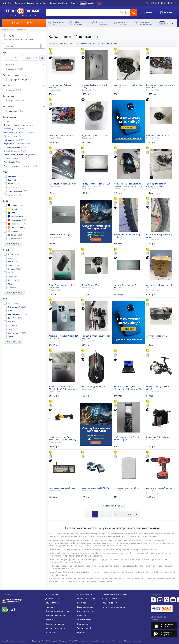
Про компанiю (20, 3)
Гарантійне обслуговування (114, 594)
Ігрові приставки (85, 611)
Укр (4, 3)
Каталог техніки (84, 594)
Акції (99, 3)
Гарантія (91, 3)
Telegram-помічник (111, 598)
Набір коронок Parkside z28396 (60, 86)
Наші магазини (52, 603)
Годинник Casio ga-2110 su (94, 136)
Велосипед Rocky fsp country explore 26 (127, 236)
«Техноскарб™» (38, 641)
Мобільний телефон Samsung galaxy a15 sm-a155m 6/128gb (128, 185)
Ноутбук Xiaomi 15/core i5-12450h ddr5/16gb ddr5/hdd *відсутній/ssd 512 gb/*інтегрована (62, 388)
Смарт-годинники (85, 607)
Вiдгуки (53, 3)
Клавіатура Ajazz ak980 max (62, 488)
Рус (10, 3)
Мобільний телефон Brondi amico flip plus (126, 438)
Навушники (82, 624)
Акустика (81, 632)
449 (130, 514)
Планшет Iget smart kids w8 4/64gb (94, 86)
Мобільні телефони (86, 598)
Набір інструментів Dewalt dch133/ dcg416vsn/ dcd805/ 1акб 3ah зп (63, 438)
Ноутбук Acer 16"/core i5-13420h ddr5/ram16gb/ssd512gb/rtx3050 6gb (129, 286)
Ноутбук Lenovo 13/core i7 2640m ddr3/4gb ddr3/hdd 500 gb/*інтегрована (128, 388)
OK (42, 58)
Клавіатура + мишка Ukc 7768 (63, 184)
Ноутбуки (82, 603)
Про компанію (52, 594)
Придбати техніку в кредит (58, 611)
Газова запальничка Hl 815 (126, 488)
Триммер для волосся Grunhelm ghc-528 (156, 185)
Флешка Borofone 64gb (60, 234)
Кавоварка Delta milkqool (158, 437)
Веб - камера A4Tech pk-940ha (128, 85)
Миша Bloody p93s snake (93, 387)
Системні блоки (84, 620)
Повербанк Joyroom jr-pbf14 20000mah (62, 286)
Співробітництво (63, 3)
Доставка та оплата (34, 3)
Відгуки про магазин (55, 624)
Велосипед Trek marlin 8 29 (62, 136)
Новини (46, 3)
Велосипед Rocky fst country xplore (159, 236)
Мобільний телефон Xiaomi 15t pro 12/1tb (63, 337)
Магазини (75, 3)
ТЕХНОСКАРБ (8, 30)
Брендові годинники (55, 628)
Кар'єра (83, 3)
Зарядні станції (84, 628)
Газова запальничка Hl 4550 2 (95, 488)
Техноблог (50, 632)
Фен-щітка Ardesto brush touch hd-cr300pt (96, 337)
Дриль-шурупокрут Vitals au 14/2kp (159, 489)
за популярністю (68, 43)
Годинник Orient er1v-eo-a (158, 136)
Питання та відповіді (55, 615)
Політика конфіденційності (114, 607)
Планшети (82, 615)
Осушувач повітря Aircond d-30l (159, 286)
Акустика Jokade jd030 (157, 336)
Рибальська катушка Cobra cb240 (158, 388)
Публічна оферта (110, 603)
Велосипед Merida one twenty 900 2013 (160, 86)
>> (123, 514)
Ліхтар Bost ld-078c (91, 285)
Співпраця (50, 607)
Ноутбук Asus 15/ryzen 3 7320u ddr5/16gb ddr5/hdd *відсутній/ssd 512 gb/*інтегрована (96, 185)
